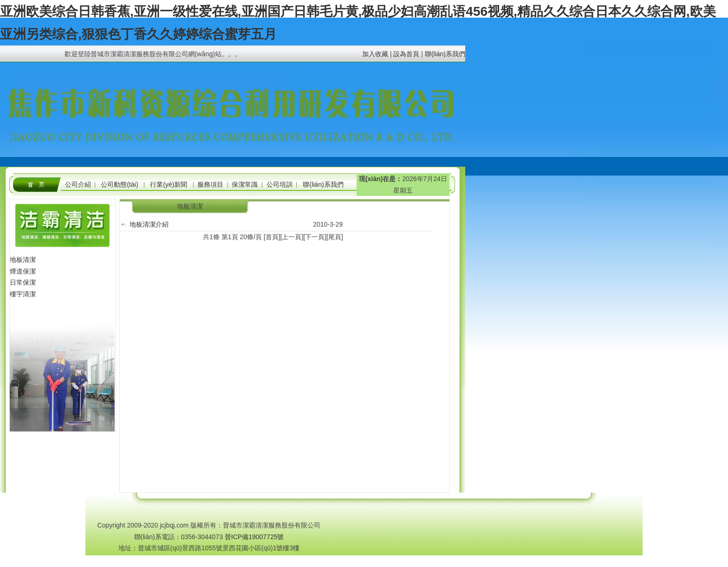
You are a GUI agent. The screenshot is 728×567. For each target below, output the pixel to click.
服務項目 (210, 184)
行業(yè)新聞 (169, 184)
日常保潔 (23, 282)
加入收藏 (375, 54)
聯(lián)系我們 (445, 54)
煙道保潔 (23, 271)
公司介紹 (78, 184)
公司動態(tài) (119, 184)
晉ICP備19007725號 (254, 537)
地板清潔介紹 (149, 224)
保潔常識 (245, 184)
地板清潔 (23, 260)
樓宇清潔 (23, 294)
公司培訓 (279, 184)
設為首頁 (406, 54)
